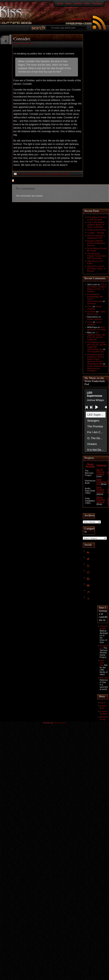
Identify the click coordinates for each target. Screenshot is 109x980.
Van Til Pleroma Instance (100, 472)
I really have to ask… (96, 313)
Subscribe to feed (81, 19)
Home (60, 3)
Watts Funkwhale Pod (101, 482)
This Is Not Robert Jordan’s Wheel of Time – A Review (96, 225)
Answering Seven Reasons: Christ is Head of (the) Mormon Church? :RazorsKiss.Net (96, 359)
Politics (67, 174)
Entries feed (103, 707)
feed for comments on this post (32, 181)
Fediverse (101, 465)
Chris (90, 306)
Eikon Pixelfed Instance (100, 490)
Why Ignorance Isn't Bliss (97, 328)
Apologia (47, 174)
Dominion (92, 304)
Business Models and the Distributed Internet (96, 243)
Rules (87, 3)
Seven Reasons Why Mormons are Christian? (97, 368)
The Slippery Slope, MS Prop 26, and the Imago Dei (96, 336)
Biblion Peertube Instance (101, 500)
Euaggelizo (57, 174)
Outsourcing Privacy (97, 230)
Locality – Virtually (96, 233)
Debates (78, 3)
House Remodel (90, 465)
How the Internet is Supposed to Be (96, 237)
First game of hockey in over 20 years (97, 218)
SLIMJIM (91, 312)
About (68, 3)
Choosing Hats (104, 627)
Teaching (97, 3)
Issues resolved (95, 308)
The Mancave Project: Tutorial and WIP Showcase (97, 256)
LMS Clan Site (102, 663)
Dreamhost (60, 723)
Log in (103, 703)
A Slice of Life (35, 174)
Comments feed (104, 713)
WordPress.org (104, 718)
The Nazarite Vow (96, 352)
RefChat (104, 678)
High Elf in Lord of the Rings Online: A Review (96, 269)
